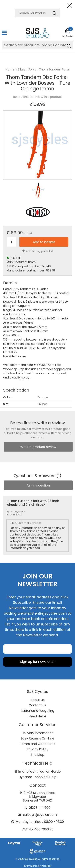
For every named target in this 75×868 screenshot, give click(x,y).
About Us (37, 700)
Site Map (37, 755)
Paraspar (46, 866)
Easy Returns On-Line (38, 738)
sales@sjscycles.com (40, 815)
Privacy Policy (37, 749)
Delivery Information (37, 733)
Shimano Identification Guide (38, 772)
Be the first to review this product (37, 97)
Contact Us (37, 705)
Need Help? (37, 716)
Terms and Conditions (38, 744)
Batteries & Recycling (38, 711)
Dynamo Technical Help (38, 777)
